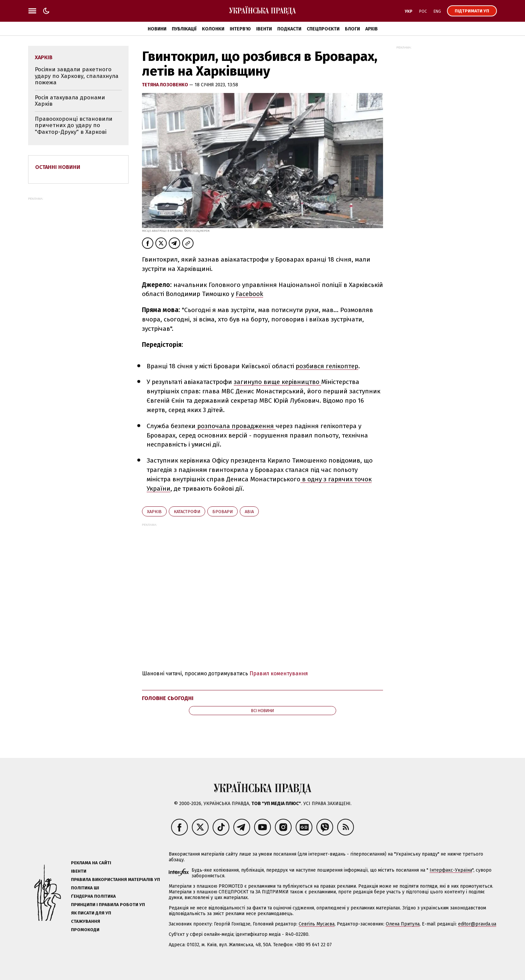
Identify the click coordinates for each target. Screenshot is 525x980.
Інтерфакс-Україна (451, 870)
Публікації (184, 29)
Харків (154, 512)
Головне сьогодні (168, 698)
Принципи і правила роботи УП (108, 905)
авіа (249, 512)
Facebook (249, 294)
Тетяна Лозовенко (166, 85)
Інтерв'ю (240, 29)
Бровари (222, 512)
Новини (157, 29)
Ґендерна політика (93, 896)
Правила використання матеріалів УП (116, 879)
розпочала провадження (236, 426)
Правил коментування (279, 673)
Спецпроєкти (323, 29)
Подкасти (289, 29)
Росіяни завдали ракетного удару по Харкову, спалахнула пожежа (77, 76)
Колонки (213, 29)
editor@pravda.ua (477, 924)
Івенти (264, 29)
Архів (371, 29)
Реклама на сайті (91, 863)
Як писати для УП (91, 913)
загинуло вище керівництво (277, 382)
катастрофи (187, 512)
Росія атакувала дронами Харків (70, 101)
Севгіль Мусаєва (317, 924)
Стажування (86, 921)
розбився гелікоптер (327, 366)
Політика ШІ (85, 888)
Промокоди (85, 930)
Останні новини (58, 167)
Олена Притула (403, 924)
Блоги (352, 29)
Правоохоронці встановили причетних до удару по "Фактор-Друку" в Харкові (74, 125)
